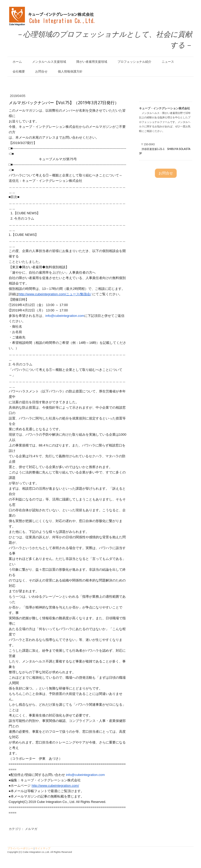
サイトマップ (43, 848)
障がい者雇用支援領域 (92, 62)
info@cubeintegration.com (65, 316)
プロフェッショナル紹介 (134, 62)
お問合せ (41, 71)
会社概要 (19, 71)
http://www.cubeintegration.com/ (55, 786)
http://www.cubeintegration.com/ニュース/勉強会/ (55, 294)
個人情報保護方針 (70, 71)
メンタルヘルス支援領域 (49, 62)
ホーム (17, 62)
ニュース (168, 62)
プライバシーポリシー (20, 848)
